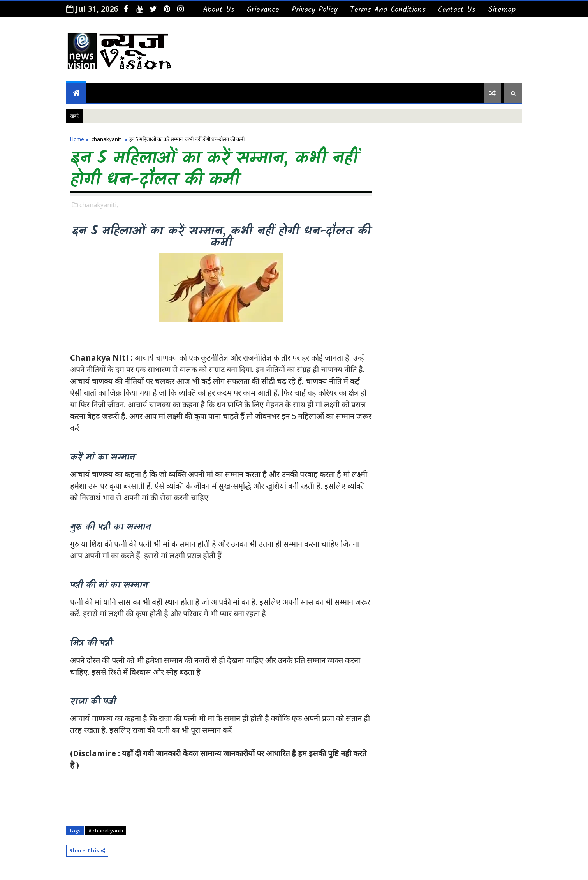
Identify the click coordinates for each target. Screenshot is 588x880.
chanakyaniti (107, 139)
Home (77, 139)
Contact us (457, 10)
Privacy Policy (315, 10)
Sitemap (502, 10)
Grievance (263, 10)
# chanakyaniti (106, 831)
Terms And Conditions (388, 10)
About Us (219, 10)
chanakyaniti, (99, 205)
